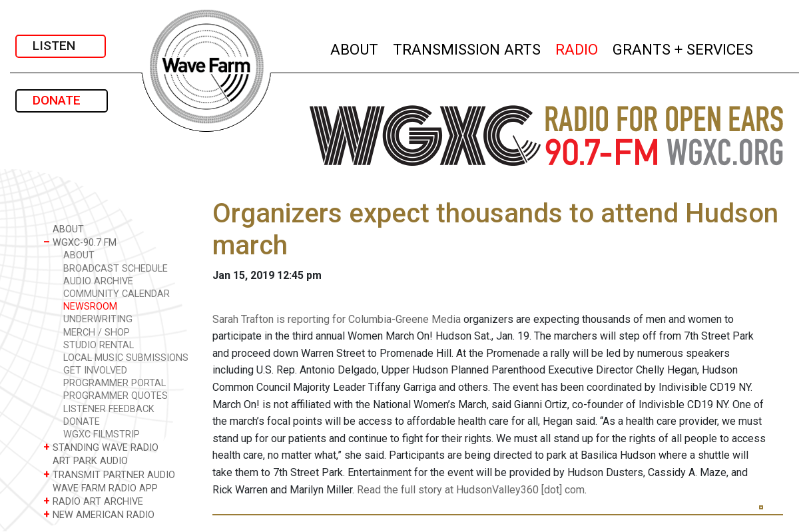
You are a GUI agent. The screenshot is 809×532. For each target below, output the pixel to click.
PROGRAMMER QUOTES (116, 396)
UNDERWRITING (98, 319)
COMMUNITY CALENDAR (117, 294)
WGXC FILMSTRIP (102, 434)
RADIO (577, 48)
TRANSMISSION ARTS (467, 48)
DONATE (62, 100)
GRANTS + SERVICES (683, 48)
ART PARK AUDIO (86, 460)
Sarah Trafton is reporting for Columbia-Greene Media (337, 319)
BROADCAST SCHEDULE (116, 269)
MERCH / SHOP (97, 333)
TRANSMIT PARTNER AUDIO (109, 474)
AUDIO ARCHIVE (98, 281)
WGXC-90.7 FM (80, 242)
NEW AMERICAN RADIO (99, 514)
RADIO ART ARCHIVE (93, 501)
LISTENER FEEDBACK (109, 409)
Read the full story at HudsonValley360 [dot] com (471, 490)
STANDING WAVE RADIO (101, 447)
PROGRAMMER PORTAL (115, 383)
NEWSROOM (90, 307)
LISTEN (61, 46)
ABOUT (355, 48)
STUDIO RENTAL (99, 345)
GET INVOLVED (95, 371)
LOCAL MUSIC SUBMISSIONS (126, 358)
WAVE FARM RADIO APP (101, 488)
